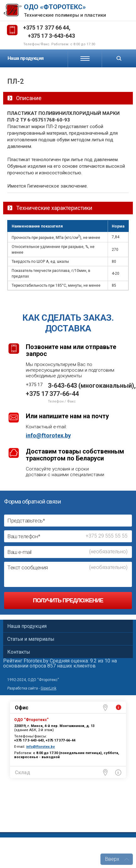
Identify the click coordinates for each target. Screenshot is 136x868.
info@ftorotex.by (48, 436)
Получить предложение (68, 600)
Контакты (19, 652)
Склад (23, 772)
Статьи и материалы (31, 639)
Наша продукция (26, 58)
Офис (22, 708)
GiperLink (48, 688)
